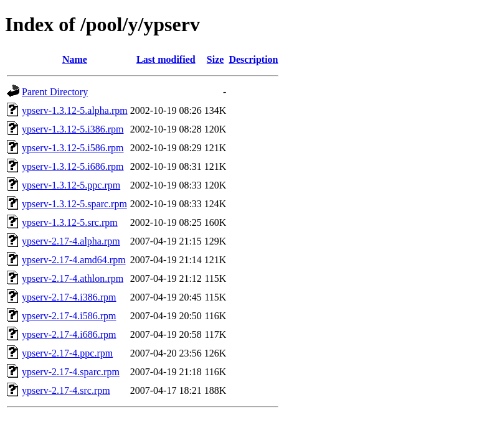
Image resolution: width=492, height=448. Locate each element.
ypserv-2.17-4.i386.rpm (69, 297)
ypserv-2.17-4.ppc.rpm (67, 353)
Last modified (166, 59)
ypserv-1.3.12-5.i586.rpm (73, 148)
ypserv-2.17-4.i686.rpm (69, 334)
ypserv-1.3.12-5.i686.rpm (73, 166)
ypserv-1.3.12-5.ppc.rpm (71, 185)
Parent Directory (55, 92)
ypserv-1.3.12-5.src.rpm (70, 222)
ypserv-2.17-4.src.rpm (66, 390)
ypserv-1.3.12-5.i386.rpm (73, 129)
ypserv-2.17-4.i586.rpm (69, 316)
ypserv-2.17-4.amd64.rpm (74, 260)
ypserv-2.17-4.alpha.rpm (71, 241)
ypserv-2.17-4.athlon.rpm (73, 278)
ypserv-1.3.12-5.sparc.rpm (74, 204)
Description (253, 59)
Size (215, 59)
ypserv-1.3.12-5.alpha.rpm (75, 110)
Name (75, 59)
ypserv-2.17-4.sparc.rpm (71, 372)
